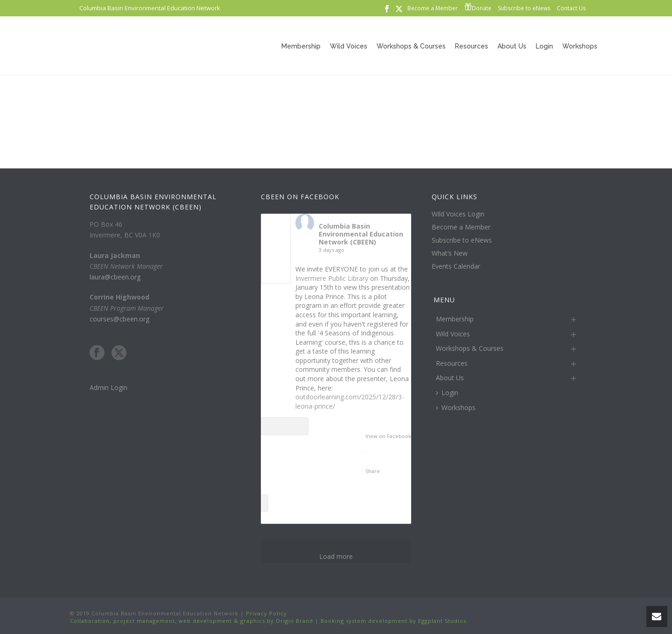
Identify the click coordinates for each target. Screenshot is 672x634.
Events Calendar (456, 266)
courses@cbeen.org (119, 319)
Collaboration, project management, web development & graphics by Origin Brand (192, 621)
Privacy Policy (266, 613)
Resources (472, 46)
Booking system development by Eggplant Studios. (394, 621)
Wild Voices (349, 46)
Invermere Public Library (332, 278)
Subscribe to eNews (462, 240)
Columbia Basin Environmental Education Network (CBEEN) (361, 234)
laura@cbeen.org (115, 277)
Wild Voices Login (458, 214)
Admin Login (108, 387)
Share (373, 471)
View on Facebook (388, 436)
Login (544, 46)
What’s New (450, 253)
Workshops (580, 46)
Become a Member (461, 227)
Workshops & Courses (411, 46)
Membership (301, 46)
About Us (512, 46)
